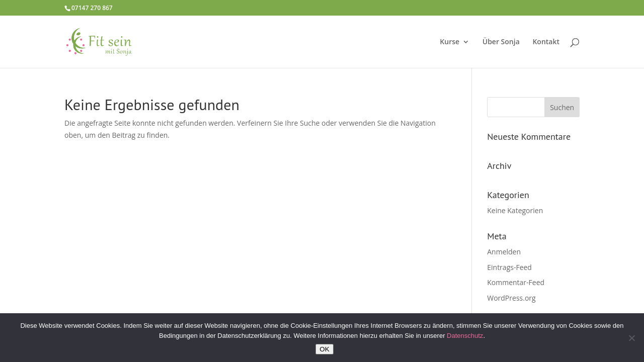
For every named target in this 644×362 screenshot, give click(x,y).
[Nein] (631, 338)
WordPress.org (511, 298)
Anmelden (504, 252)
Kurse (450, 42)
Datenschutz (465, 336)
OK (324, 349)
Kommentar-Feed (516, 282)
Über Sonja (501, 42)
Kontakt (546, 42)
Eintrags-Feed (509, 267)
